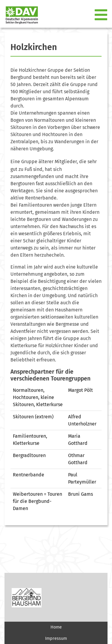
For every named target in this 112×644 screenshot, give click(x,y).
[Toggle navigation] (102, 15)
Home (56, 627)
